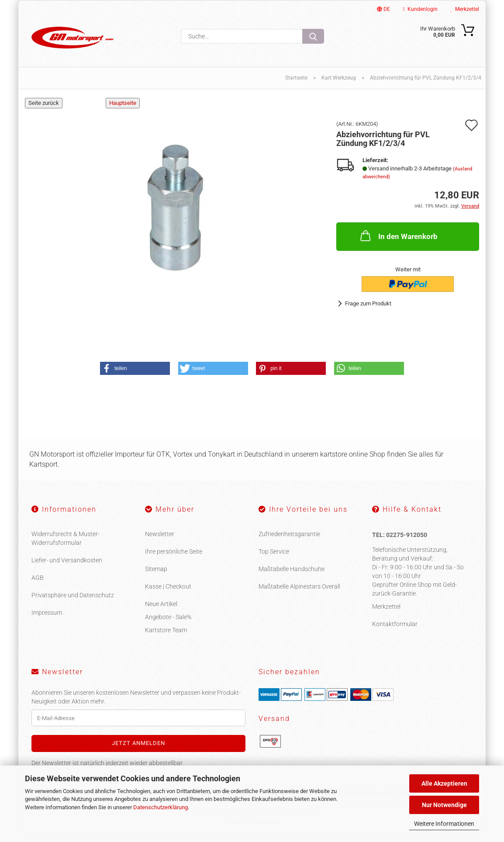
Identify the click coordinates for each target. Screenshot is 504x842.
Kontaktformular (395, 629)
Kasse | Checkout (168, 592)
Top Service (274, 557)
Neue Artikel (161, 609)
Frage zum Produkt (368, 309)
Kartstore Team (166, 635)
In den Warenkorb (398, 241)
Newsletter (160, 539)
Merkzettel (465, 9)
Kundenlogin (420, 9)
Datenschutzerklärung (161, 807)
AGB (38, 583)
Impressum (47, 618)
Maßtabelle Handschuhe (292, 574)
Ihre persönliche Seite (174, 557)
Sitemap (156, 574)
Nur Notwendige (444, 805)
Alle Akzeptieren (444, 783)
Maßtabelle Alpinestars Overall (299, 592)
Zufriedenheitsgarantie (289, 539)
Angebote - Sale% (168, 622)
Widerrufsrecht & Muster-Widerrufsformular (66, 544)
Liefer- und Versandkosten (67, 565)
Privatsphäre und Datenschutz (73, 600)
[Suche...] (313, 36)
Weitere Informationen (444, 824)
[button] (135, 373)
